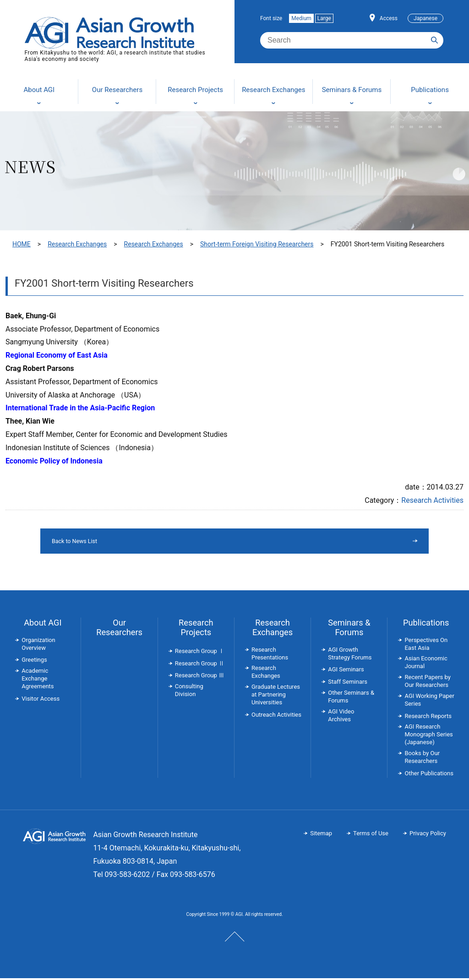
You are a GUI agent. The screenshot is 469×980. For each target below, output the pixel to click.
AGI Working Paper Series (429, 702)
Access (389, 18)
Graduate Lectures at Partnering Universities (276, 696)
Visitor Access (41, 700)
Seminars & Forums (349, 629)
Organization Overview (38, 646)
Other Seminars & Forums (351, 698)
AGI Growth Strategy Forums (350, 655)
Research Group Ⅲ (200, 677)
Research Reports (428, 718)
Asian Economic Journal (426, 664)
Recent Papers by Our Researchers (427, 683)
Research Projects (196, 629)
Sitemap (321, 835)
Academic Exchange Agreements (38, 680)
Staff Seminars (348, 683)
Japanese (425, 18)
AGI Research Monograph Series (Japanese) (428, 736)
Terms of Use (371, 835)
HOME (22, 244)
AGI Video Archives (341, 717)
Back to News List (211, 542)
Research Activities (432, 500)
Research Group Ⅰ (200, 653)
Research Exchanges (77, 244)
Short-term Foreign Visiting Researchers (257, 244)
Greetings (34, 661)
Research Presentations (270, 655)
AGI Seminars (346, 671)
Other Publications (429, 775)
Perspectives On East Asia (426, 646)
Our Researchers (119, 629)
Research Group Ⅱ (200, 665)
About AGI (43, 624)
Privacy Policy (428, 835)
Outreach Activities (276, 716)
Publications (426, 624)
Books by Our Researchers (422, 759)
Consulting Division (189, 692)
